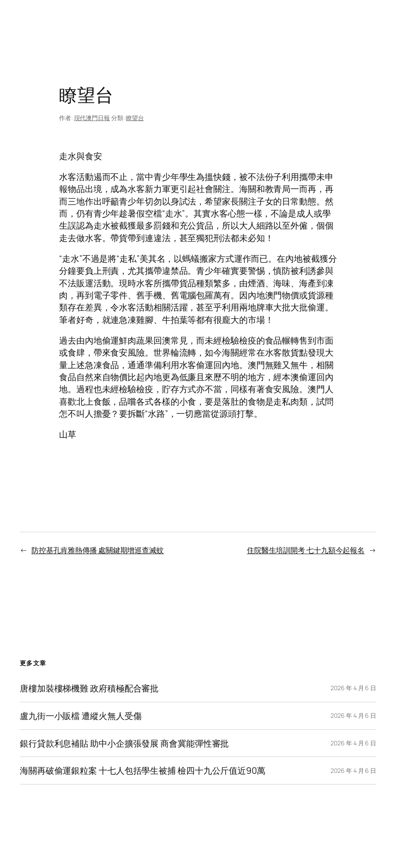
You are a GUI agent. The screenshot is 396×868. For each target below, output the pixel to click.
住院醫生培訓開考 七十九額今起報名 (306, 550)
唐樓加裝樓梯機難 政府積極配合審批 (89, 688)
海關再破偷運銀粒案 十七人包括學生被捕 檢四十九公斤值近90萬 (143, 770)
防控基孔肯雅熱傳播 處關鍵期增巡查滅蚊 (98, 550)
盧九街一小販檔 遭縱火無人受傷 (81, 716)
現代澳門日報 (92, 118)
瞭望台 (135, 118)
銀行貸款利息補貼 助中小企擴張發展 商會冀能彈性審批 (124, 743)
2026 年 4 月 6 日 (353, 688)
